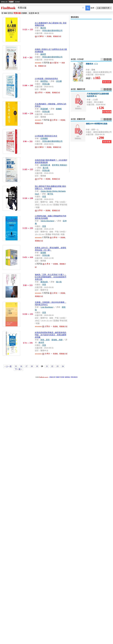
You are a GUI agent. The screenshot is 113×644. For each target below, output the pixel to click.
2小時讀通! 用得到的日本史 (46, 136)
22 (52, 366)
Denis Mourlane (47, 221)
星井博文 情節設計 (60, 165)
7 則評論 (46, 120)
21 (47, 366)
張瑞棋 (43, 253)
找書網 (58, 377)
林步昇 (41, 342)
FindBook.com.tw (44, 377)
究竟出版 (46, 84)
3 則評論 (46, 63)
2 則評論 (46, 237)
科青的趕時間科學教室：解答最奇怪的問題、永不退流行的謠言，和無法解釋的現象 (51, 335)
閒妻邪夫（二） (92, 64)
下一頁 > (18, 369)
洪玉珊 (59, 81)
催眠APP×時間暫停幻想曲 (97, 124)
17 (26, 366)
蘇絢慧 (43, 54)
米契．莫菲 (45, 340)
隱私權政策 (74, 377)
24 (63, 366)
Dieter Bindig (46, 191)
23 (57, 366)
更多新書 (107, 142)
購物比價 (4, 2)
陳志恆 (43, 28)
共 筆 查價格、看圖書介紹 (48, 36)
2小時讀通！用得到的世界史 (46, 79)
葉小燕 (46, 168)
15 (16, 366)
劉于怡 (50, 194)
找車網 (17, 2)
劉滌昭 (59, 109)
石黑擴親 (44, 138)
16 (21, 366)
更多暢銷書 (107, 112)
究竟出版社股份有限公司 (52, 30)
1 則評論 (38, 264)
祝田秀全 (44, 81)
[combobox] (49, 8)
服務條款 (68, 377)
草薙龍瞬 (44, 109)
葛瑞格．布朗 (57, 340)
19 (37, 366)
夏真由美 (44, 282)
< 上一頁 (8, 366)
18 (32, 366)
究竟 (44, 197)
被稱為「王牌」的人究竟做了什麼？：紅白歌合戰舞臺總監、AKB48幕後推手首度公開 (51, 277)
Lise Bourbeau (47, 307)
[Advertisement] (91, 37)
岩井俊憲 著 (45, 165)
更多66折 (107, 82)
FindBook (8, 8)
